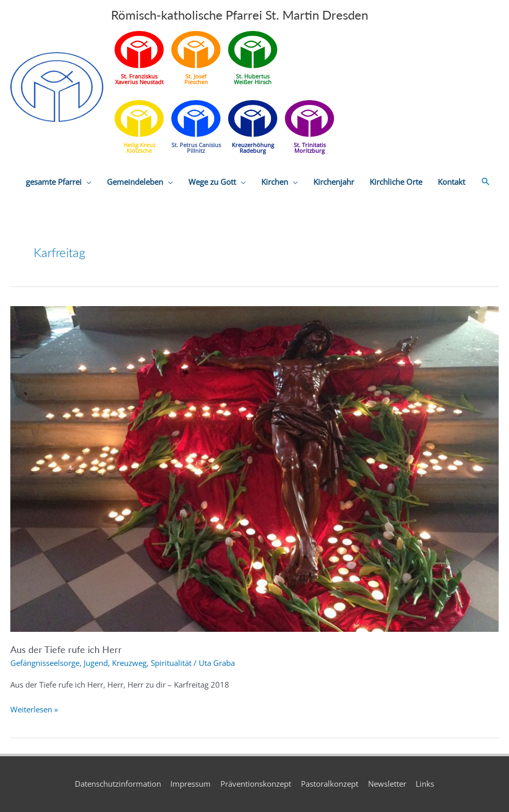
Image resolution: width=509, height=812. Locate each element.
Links (425, 784)
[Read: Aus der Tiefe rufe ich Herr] (254, 468)
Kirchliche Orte (396, 182)
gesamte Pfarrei (54, 182)
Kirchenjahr (334, 182)
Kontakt (451, 182)
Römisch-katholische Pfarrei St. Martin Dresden (240, 15)
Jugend (96, 663)
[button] (486, 182)
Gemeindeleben (135, 182)
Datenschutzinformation (117, 784)
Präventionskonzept (256, 784)
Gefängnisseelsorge (45, 663)
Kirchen (275, 182)
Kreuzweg (129, 663)
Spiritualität (171, 663)
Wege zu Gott (212, 182)
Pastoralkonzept (330, 784)
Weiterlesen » (34, 710)
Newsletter (387, 784)
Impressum (190, 784)
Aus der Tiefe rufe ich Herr (66, 649)
